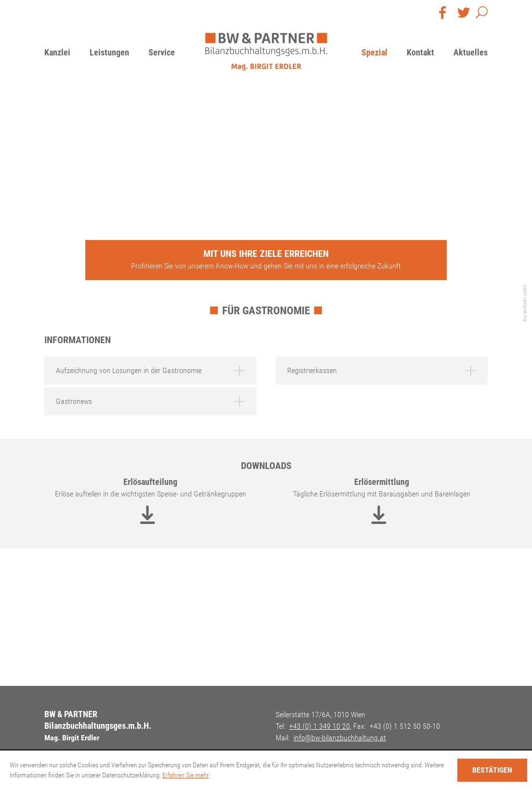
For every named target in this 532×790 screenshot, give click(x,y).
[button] (482, 14)
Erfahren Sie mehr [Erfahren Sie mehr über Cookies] (186, 775)
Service (162, 52)
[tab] (150, 371)
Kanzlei (57, 52)
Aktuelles (471, 52)
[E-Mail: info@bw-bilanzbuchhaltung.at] (340, 738)
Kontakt (420, 52)
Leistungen (109, 52)
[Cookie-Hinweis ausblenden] (492, 770)
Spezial (374, 52)
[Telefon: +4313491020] (319, 726)
